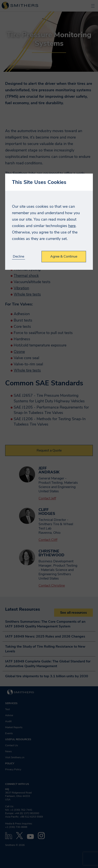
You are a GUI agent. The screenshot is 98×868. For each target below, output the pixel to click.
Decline (19, 257)
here (72, 226)
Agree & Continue (64, 256)
